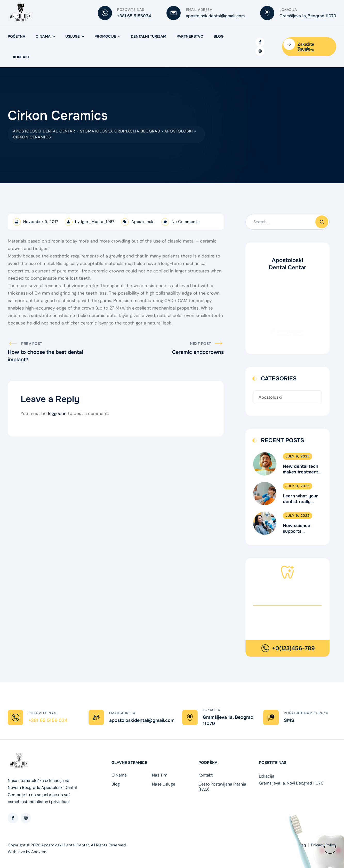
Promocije (105, 36)
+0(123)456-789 (293, 648)
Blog (219, 36)
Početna (17, 36)
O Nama (43, 36)
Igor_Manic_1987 (98, 222)
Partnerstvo (190, 36)
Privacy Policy (324, 845)
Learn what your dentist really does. (300, 499)
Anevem (39, 852)
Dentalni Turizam (149, 36)
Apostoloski (143, 222)
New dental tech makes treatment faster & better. (301, 469)
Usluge (73, 36)
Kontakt (21, 57)
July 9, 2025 (298, 456)
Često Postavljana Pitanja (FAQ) (222, 787)
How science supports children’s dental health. (300, 529)
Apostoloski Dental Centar (65, 845)
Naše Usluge (164, 784)
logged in (57, 413)
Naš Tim (160, 775)
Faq (303, 845)
